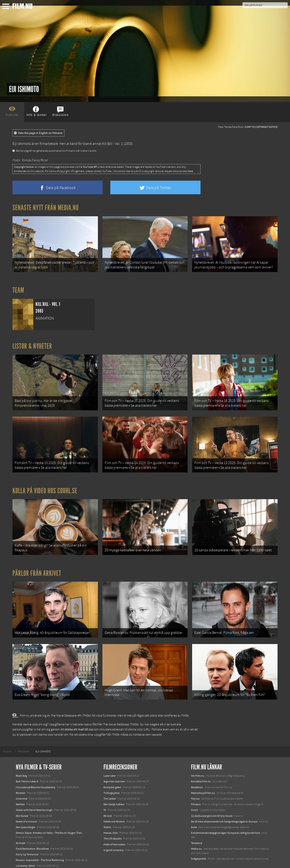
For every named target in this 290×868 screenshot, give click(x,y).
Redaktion (197, 776)
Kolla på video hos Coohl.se (45, 485)
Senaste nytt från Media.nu (46, 208)
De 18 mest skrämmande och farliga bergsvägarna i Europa (224, 810)
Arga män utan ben (114, 770)
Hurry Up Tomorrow (27, 843)
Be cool (108, 804)
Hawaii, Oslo (111, 821)
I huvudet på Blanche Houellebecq (36, 776)
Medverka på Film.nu (203, 781)
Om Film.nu (198, 764)
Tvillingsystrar (112, 781)
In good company (114, 838)
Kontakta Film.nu (201, 770)
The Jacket (110, 787)
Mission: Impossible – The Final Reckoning (40, 849)
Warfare (20, 793)
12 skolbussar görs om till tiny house (212, 804)
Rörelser (21, 781)
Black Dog (21, 764)
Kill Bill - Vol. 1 (112, 144)
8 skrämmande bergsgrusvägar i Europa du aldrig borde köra (225, 821)
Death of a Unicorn (27, 810)
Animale (21, 831)
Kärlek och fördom (114, 810)
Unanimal (22, 787)
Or (105, 798)
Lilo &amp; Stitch (25, 854)
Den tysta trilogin (26, 815)
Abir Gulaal (22, 804)
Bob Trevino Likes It (27, 770)
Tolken (107, 815)
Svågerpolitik (199, 847)
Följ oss (195, 787)
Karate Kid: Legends (27, 860)
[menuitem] (7, 740)
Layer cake (110, 764)
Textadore (197, 831)
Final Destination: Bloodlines (32, 837)
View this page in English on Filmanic (38, 133)
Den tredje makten (114, 793)
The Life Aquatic (113, 827)
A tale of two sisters (114, 833)
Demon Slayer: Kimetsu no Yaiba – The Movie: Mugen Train (49, 821)
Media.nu (196, 837)
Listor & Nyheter (32, 344)
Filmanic (196, 793)
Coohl (195, 798)
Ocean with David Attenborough (34, 798)
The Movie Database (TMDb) (121, 713)
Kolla (194, 815)
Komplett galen (112, 776)
